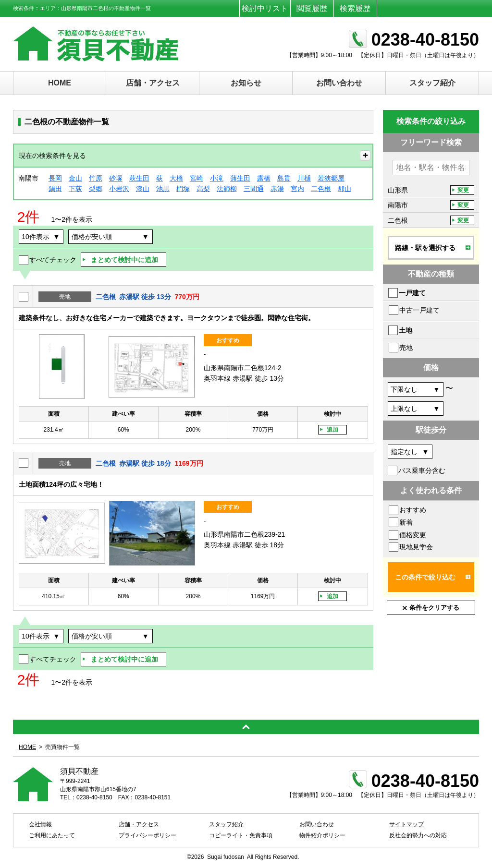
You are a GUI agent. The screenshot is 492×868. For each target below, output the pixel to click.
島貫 (284, 178)
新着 (406, 522)
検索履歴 (355, 8)
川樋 (304, 178)
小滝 (217, 178)
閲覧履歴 (312, 8)
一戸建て (412, 293)
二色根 (321, 189)
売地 (406, 348)
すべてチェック (53, 260)
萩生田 (139, 178)
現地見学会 (416, 547)
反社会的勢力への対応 (418, 835)
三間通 (254, 189)
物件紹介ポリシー (322, 835)
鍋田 (55, 189)
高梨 (203, 189)
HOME (60, 83)
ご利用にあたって (52, 835)
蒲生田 (240, 178)
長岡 (55, 178)
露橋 (264, 178)
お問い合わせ (339, 83)
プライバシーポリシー (148, 835)
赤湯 (277, 189)
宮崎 (197, 178)
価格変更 (413, 535)
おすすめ (413, 510)
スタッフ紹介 (432, 83)
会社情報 (40, 824)
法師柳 (227, 189)
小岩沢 (119, 189)
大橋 (176, 178)
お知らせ (246, 83)
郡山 (344, 189)
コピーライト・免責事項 (241, 835)
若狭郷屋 (331, 178)
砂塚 (116, 178)
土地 (406, 330)
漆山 (143, 189)
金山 (75, 178)
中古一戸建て (419, 310)
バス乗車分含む (422, 470)
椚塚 (183, 189)
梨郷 (96, 189)
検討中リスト (265, 8)
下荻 (75, 189)
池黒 (163, 189)
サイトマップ (406, 824)
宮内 (297, 189)
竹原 (96, 178)
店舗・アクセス (153, 83)
